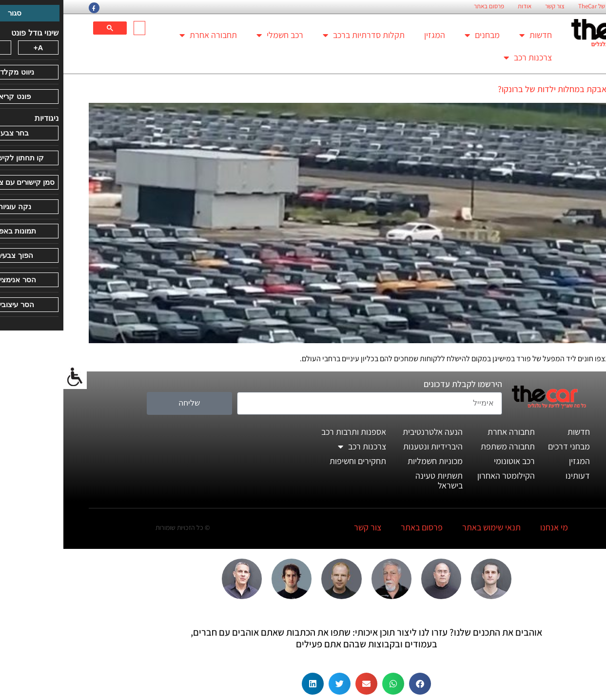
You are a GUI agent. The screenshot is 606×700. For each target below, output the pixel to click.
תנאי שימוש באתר (428, 527)
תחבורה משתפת (444, 446)
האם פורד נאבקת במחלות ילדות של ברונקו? (508, 89)
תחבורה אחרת (145, 35)
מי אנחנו (491, 527)
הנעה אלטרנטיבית (369, 432)
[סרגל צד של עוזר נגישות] (12, 377)
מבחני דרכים (506, 446)
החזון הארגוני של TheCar (545, 6)
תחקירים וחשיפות (294, 461)
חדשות (472, 35)
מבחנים (419, 35)
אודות (461, 6)
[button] (357, 684)
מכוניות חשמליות (372, 461)
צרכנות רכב (464, 58)
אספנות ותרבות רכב (290, 432)
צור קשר (491, 6)
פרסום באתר (426, 6)
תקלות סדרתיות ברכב (300, 35)
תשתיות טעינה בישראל (376, 480)
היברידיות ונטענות (370, 446)
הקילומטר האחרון (443, 476)
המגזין (371, 35)
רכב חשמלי (216, 35)
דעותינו (514, 476)
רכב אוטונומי (451, 461)
